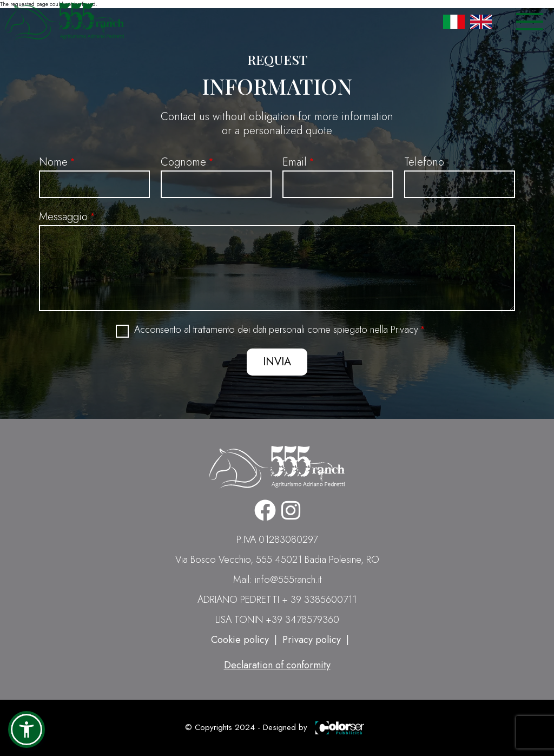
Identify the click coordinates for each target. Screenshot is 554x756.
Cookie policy (240, 640)
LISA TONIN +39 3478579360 (277, 620)
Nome (53, 162)
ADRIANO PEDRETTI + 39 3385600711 (277, 600)
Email (295, 162)
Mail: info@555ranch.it (277, 580)
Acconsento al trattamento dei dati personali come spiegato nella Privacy (276, 330)
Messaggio (63, 217)
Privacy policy (312, 640)
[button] (27, 729)
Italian (454, 22)
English (481, 22)
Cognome (183, 162)
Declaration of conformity (277, 665)
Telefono (424, 162)
